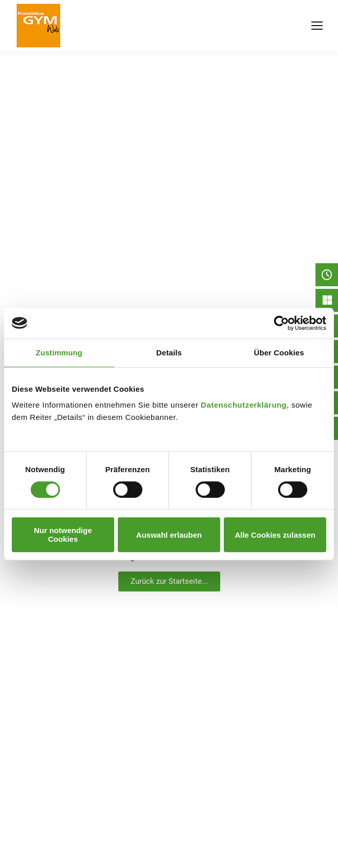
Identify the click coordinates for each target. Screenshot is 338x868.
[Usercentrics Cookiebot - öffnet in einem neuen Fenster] (281, 323)
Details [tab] (169, 353)
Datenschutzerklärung (244, 405)
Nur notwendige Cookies (63, 535)
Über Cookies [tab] (279, 353)
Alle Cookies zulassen (275, 535)
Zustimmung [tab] (59, 353)
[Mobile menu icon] (317, 26)
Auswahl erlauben (169, 535)
